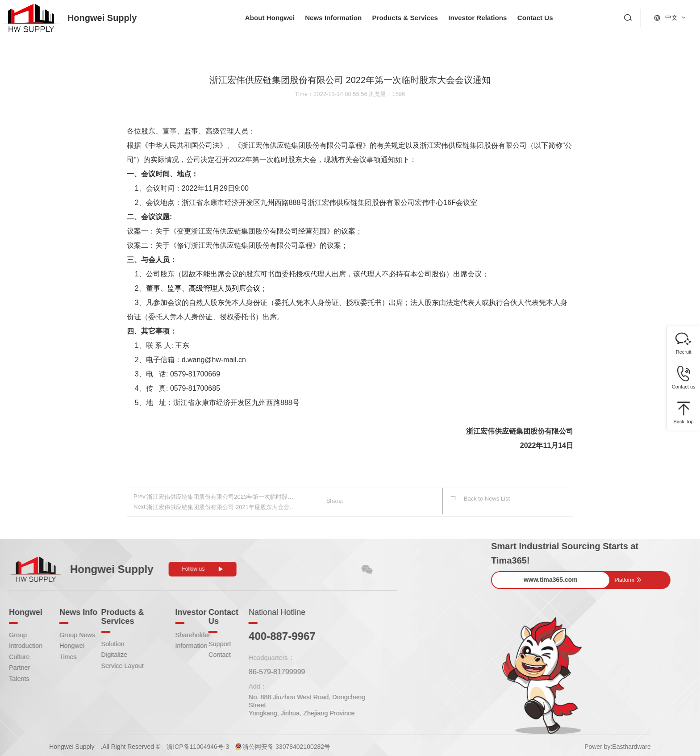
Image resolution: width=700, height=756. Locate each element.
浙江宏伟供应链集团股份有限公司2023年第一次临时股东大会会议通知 (222, 496)
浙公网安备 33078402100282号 (286, 744)
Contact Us (549, 18)
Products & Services (413, 18)
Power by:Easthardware (618, 744)
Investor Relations (489, 18)
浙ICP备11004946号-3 (198, 744)
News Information (337, 18)
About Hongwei (271, 18)
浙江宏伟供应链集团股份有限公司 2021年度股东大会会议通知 (222, 506)
